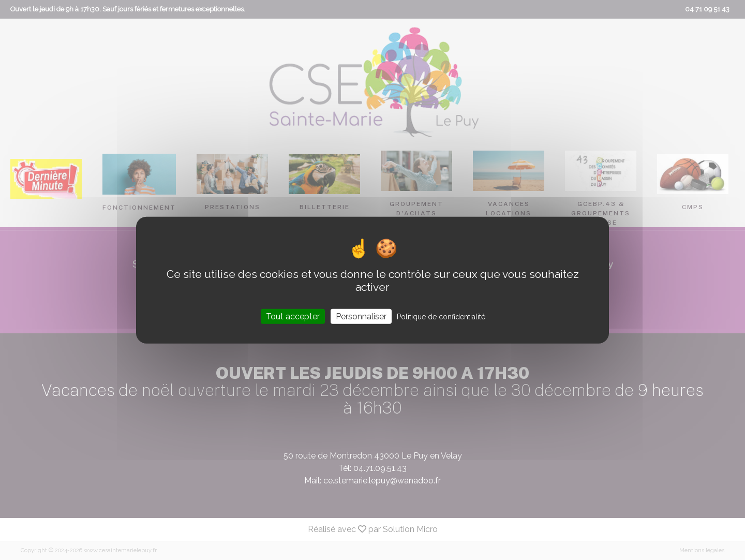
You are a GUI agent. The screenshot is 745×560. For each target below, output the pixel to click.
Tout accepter (293, 316)
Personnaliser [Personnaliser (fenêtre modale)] (361, 316)
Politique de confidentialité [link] (441, 316)
